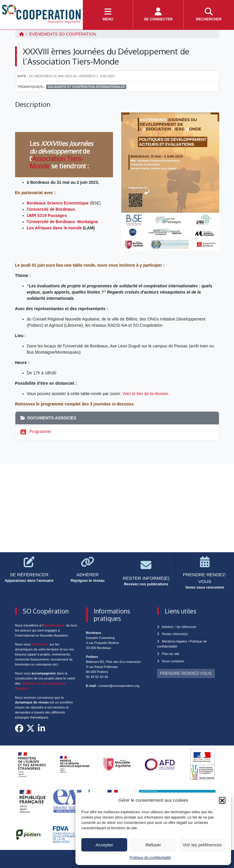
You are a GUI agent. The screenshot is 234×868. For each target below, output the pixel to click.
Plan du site (171, 654)
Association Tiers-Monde (57, 162)
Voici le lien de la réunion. (146, 394)
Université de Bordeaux (51, 209)
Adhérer (168, 627)
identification (54, 625)
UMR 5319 (37, 215)
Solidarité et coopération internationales (86, 87)
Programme (40, 431)
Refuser (153, 845)
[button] (222, 800)
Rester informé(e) (175, 634)
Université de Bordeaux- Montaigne (63, 222)
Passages (57, 215)
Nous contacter (173, 661)
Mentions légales (175, 641)
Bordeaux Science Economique (58, 203)
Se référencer (186, 627)
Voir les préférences (202, 845)
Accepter (104, 845)
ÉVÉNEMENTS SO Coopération (63, 34)
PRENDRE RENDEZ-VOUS (186, 673)
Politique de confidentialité (150, 858)
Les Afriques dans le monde (54, 228)
